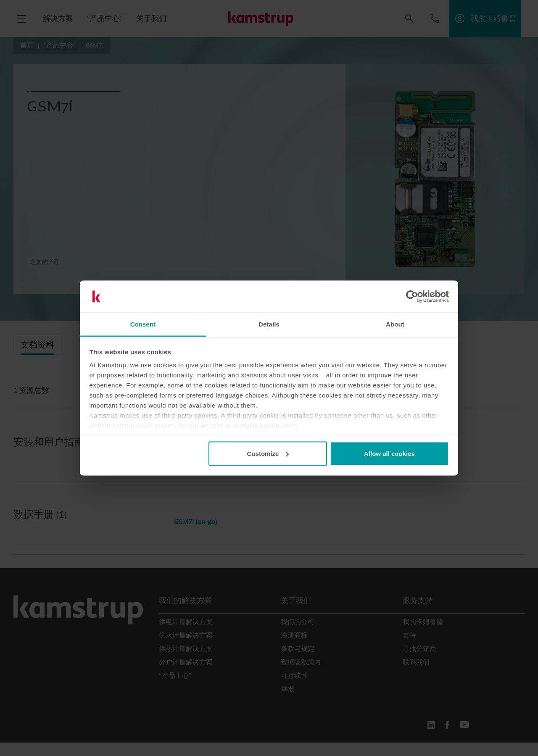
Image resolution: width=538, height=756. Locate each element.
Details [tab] (269, 324)
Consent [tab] (143, 324)
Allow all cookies (389, 453)
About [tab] (395, 324)
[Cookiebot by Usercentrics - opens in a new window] (412, 297)
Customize (268, 453)
